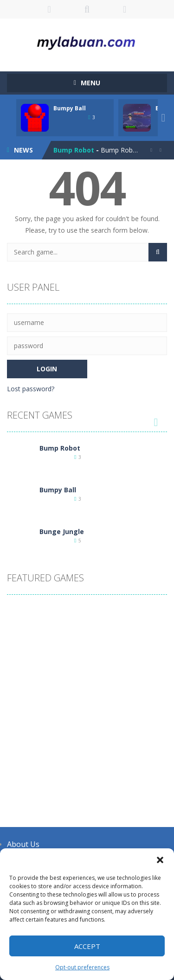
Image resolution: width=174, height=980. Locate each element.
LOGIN (49, 9)
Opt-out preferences (82, 967)
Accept (87, 946)
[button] (160, 860)
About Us (23, 844)
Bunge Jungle (62, 531)
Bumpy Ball (70, 108)
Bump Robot (74, 150)
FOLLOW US (125, 9)
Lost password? (31, 389)
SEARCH (87, 9)
